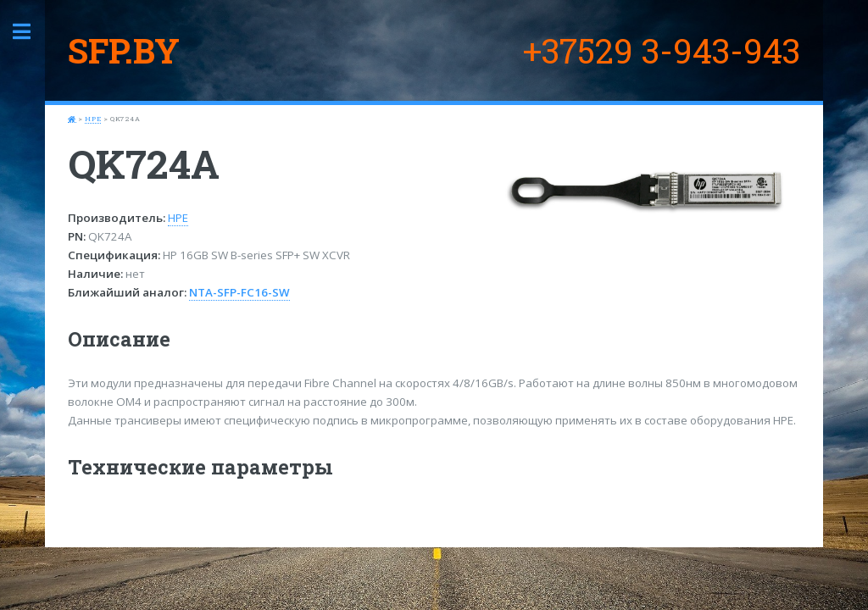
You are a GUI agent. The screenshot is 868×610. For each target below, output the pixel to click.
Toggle (31, 32)
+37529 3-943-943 (662, 50)
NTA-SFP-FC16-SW (239, 292)
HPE (93, 119)
